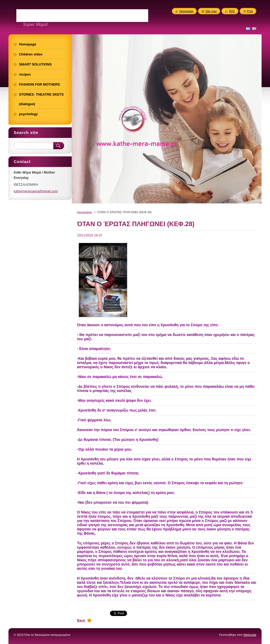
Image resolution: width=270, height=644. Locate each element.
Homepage (84, 212)
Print (250, 11)
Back (81, 620)
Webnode (250, 635)
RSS (232, 11)
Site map (211, 11)
